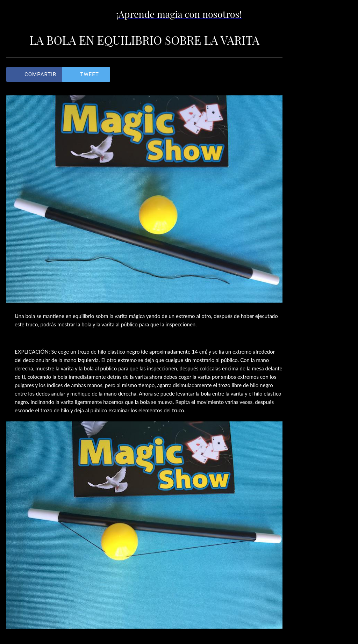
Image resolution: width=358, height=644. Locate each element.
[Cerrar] (14, 14)
